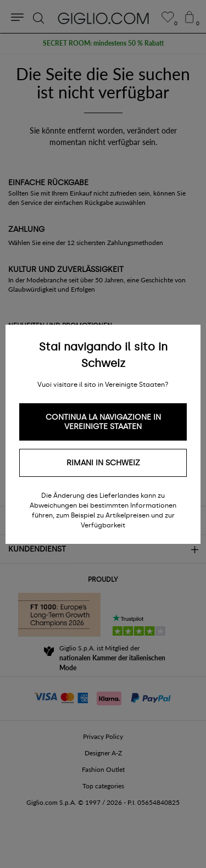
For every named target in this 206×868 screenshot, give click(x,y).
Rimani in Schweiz (103, 463)
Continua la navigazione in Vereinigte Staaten (103, 422)
